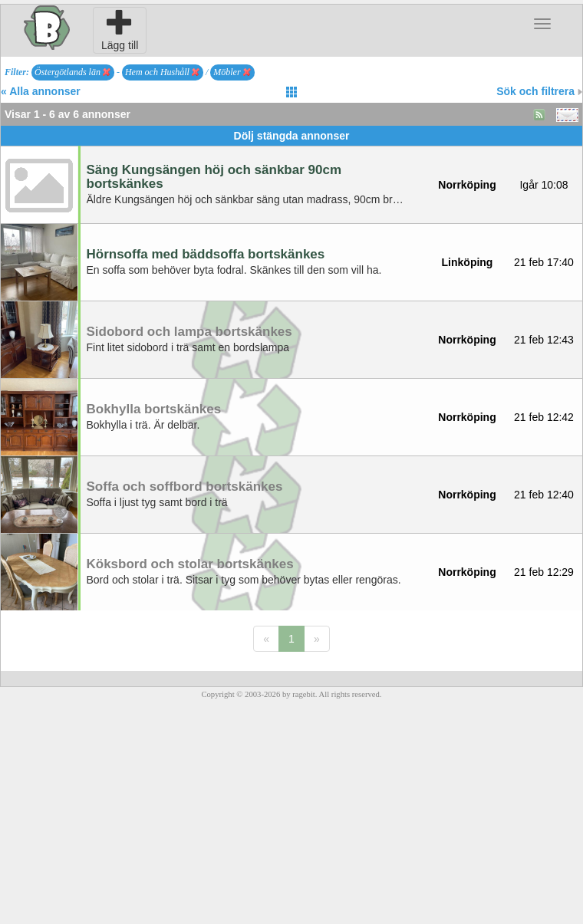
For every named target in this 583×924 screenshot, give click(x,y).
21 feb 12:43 (544, 340)
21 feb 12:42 (544, 417)
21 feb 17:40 (544, 262)
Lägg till (120, 30)
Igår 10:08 (543, 185)
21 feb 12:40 (544, 495)
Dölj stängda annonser (292, 136)
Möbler (232, 72)
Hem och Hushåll (162, 72)
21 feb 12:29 (544, 572)
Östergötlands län (72, 72)
